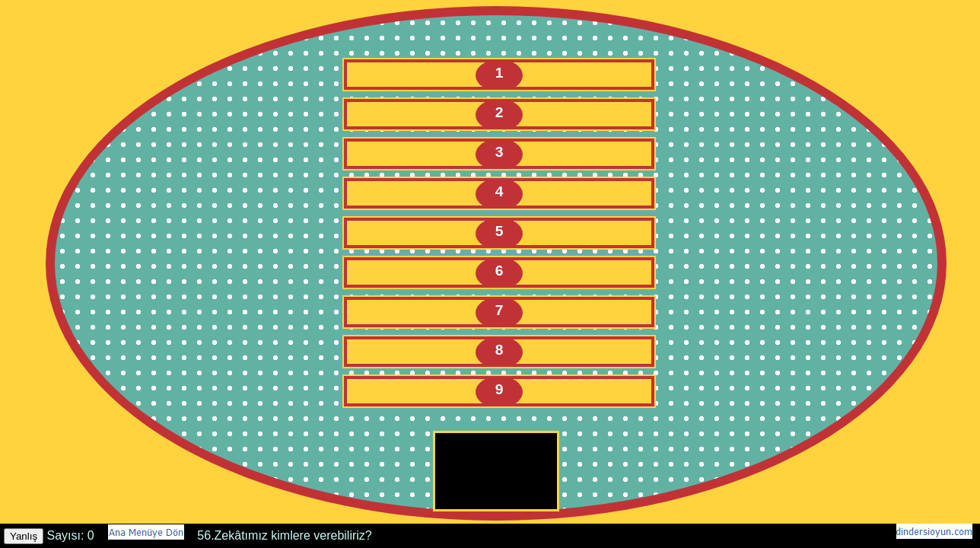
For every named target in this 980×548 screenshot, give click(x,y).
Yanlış (24, 536)
